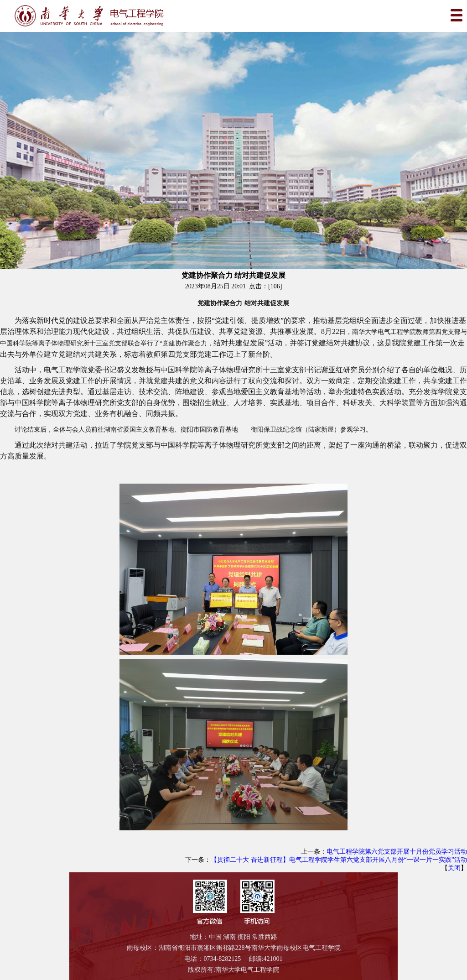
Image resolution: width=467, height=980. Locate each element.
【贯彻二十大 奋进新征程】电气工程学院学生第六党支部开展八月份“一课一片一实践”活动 (339, 860)
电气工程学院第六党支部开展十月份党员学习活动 (397, 852)
